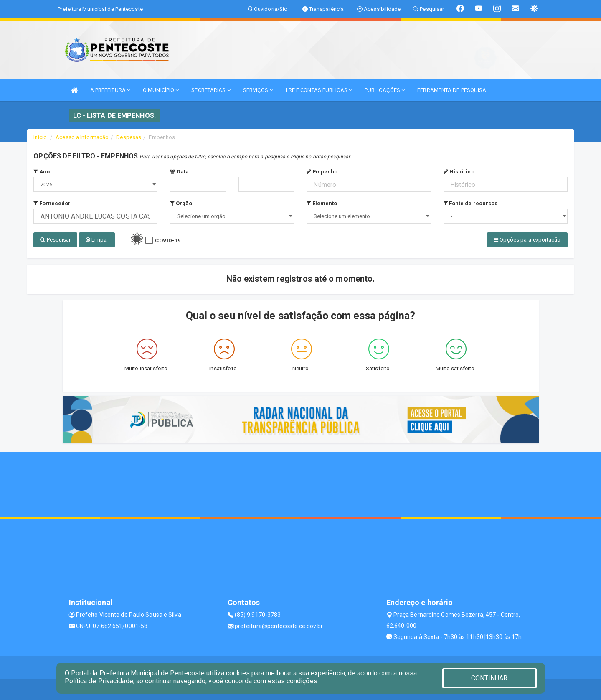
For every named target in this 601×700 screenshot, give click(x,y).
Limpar (97, 240)
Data (179, 172)
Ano (42, 172)
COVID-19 (168, 241)
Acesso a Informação (82, 137)
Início (40, 137)
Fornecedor (52, 203)
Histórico (459, 172)
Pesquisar (55, 240)
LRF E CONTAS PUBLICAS (319, 90)
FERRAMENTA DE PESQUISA (452, 90)
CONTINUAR (489, 678)
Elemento (322, 203)
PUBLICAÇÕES (385, 90)
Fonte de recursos (471, 203)
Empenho (322, 172)
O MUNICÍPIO (161, 90)
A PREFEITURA (110, 90)
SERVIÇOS (258, 90)
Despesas (129, 137)
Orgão (181, 203)
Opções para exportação (527, 240)
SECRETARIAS (211, 90)
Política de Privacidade (99, 681)
